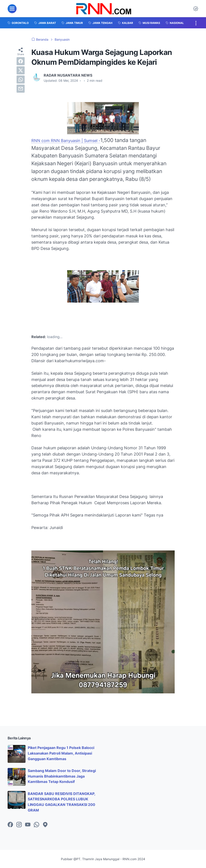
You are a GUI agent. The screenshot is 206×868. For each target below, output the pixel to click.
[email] (21, 89)
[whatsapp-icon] (36, 825)
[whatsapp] (21, 79)
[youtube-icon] (28, 825)
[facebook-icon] (10, 825)
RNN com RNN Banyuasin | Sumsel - (66, 141)
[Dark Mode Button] (196, 9)
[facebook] (21, 61)
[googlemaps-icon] (45, 825)
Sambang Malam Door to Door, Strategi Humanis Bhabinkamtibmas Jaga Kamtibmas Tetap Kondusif (62, 776)
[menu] (12, 9)
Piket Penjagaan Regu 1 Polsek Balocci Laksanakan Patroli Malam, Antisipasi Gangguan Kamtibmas (61, 753)
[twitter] (21, 70)
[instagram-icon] (19, 825)
